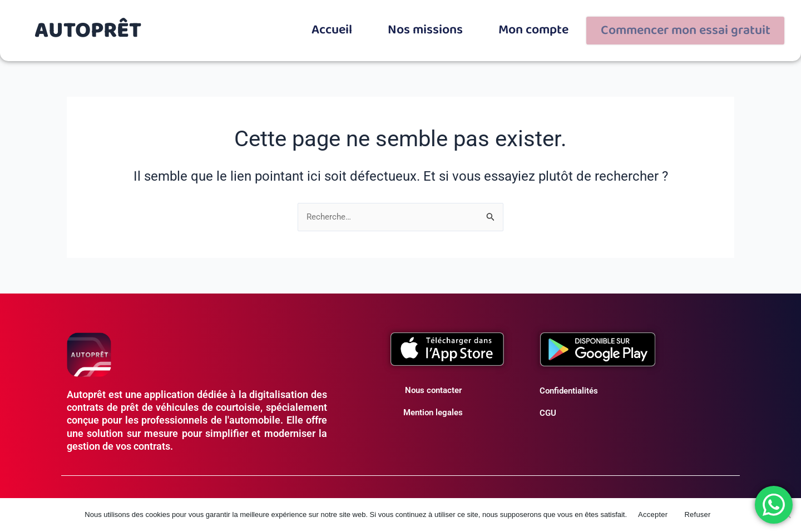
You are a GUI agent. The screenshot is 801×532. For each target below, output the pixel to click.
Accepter (653, 514)
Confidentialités (569, 386)
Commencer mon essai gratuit (703, 28)
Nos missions (475, 25)
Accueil (390, 25)
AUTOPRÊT (88, 28)
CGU (548, 409)
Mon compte (573, 25)
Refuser (697, 514)
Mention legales (433, 408)
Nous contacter (433, 386)
